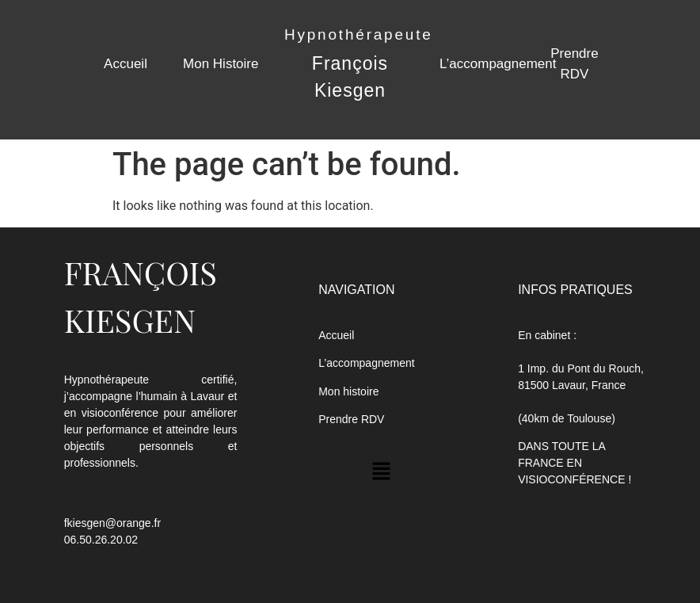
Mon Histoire (221, 64)
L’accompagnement (498, 64)
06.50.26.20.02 (101, 540)
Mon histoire (348, 391)
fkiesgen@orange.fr (112, 523)
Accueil (126, 64)
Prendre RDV (351, 419)
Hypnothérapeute (359, 34)
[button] (382, 472)
